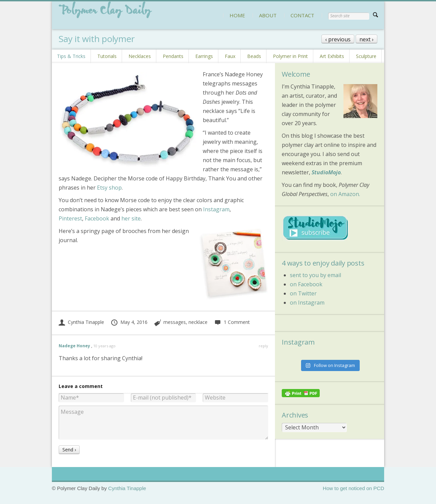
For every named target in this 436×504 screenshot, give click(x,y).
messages (175, 322)
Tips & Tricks (71, 56)
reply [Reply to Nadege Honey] (263, 346)
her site (131, 218)
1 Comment (232, 322)
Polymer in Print (290, 56)
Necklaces (140, 56)
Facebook (97, 218)
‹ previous (338, 39)
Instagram (216, 209)
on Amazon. (345, 194)
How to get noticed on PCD (353, 488)
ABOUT (268, 15)
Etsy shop (109, 188)
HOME (237, 15)
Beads (254, 56)
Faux (230, 56)
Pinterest (70, 218)
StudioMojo (326, 172)
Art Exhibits (332, 56)
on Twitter (303, 293)
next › (366, 39)
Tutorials (107, 56)
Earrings (204, 56)
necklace (198, 322)
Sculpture (366, 56)
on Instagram (307, 303)
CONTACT (302, 15)
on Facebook (306, 284)
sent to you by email (315, 275)
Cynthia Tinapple (81, 322)
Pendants (173, 56)
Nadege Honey (74, 346)
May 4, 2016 (129, 322)
